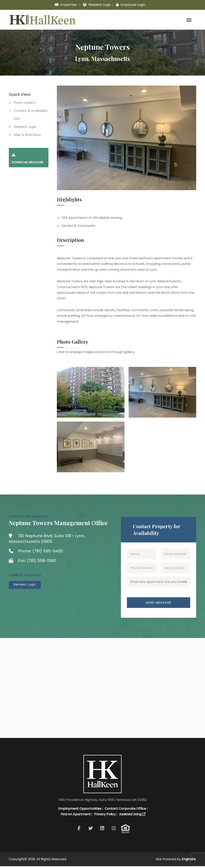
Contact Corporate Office (125, 810)
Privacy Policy (105, 816)
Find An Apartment (75, 816)
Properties (66, 5)
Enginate (189, 861)
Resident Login (97, 5)
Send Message (159, 605)
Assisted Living (132, 816)
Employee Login (131, 5)
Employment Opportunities (79, 810)
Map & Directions (27, 136)
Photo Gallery (25, 104)
